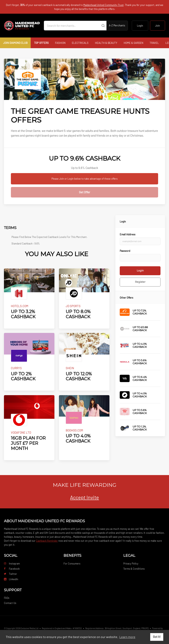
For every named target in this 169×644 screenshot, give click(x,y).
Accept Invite (84, 497)
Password (125, 251)
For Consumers (72, 563)
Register (140, 282)
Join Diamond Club (15, 43)
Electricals (80, 43)
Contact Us (10, 603)
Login (140, 26)
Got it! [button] (157, 637)
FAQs (7, 598)
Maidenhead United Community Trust (103, 5)
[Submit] (103, 26)
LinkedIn (11, 579)
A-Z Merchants (117, 25)
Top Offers (41, 43)
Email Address (128, 234)
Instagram (12, 563)
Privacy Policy (131, 563)
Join (158, 26)
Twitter (10, 574)
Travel (154, 43)
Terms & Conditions (134, 569)
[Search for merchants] (72, 26)
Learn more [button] (127, 637)
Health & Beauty (106, 43)
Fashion (60, 43)
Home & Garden (133, 43)
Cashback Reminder (47, 541)
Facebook (12, 569)
